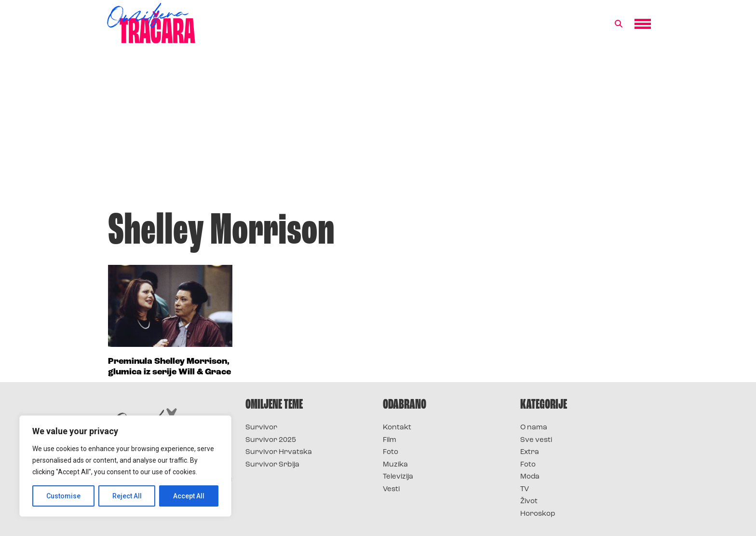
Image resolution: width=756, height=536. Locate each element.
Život (529, 502)
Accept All (189, 496)
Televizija (398, 477)
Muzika (395, 465)
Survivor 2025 (271, 440)
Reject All (127, 496)
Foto (391, 452)
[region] (125, 466)
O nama (534, 428)
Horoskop (538, 514)
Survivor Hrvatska (279, 452)
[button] (619, 24)
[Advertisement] (378, 132)
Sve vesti (536, 440)
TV (525, 489)
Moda (530, 477)
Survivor (261, 428)
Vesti (391, 489)
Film (390, 440)
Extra (530, 452)
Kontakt (397, 428)
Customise (63, 496)
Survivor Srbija (272, 465)
